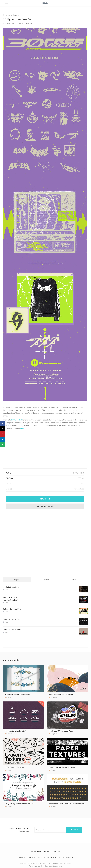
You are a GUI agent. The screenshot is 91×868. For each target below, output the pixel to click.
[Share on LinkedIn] (3, 439)
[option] (45, 214)
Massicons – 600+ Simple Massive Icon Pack (68, 804)
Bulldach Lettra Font (12, 619)
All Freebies (7, 15)
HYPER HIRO (17, 420)
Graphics (16, 15)
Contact (40, 857)
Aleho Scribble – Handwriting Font (10, 599)
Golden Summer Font (12, 609)
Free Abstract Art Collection (61, 695)
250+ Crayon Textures (14, 767)
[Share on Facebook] (3, 423)
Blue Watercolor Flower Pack (17, 695)
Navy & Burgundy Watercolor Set (19, 804)
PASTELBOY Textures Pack (61, 731)
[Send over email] (3, 445)
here (22, 428)
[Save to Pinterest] (3, 434)
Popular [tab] (17, 580)
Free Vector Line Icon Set (15, 731)
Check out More (45, 506)
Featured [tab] (74, 580)
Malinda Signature (11, 587)
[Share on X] (3, 429)
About (20, 857)
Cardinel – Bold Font (12, 630)
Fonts (7, 590)
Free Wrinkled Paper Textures (62, 767)
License (30, 857)
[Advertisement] (45, 449)
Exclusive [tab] (46, 580)
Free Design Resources (46, 852)
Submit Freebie (67, 857)
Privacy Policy (52, 857)
